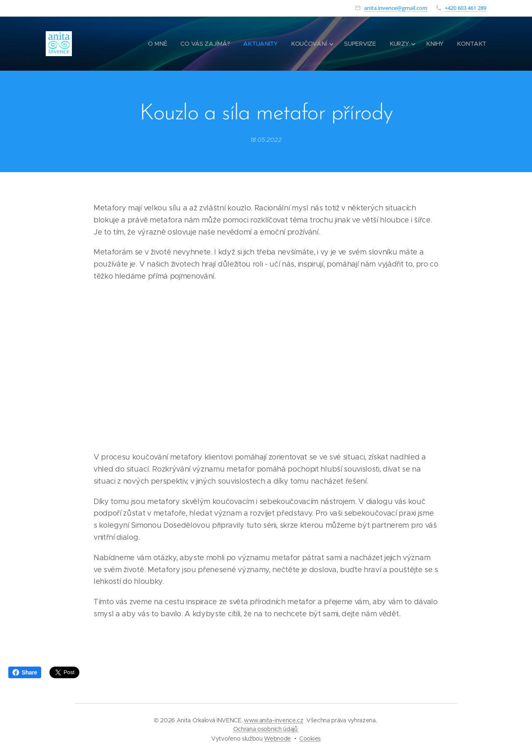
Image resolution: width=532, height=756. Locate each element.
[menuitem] (159, 44)
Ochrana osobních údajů (266, 729)
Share (25, 672)
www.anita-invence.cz (274, 720)
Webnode (277, 739)
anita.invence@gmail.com (396, 8)
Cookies (310, 739)
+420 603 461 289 (465, 8)
